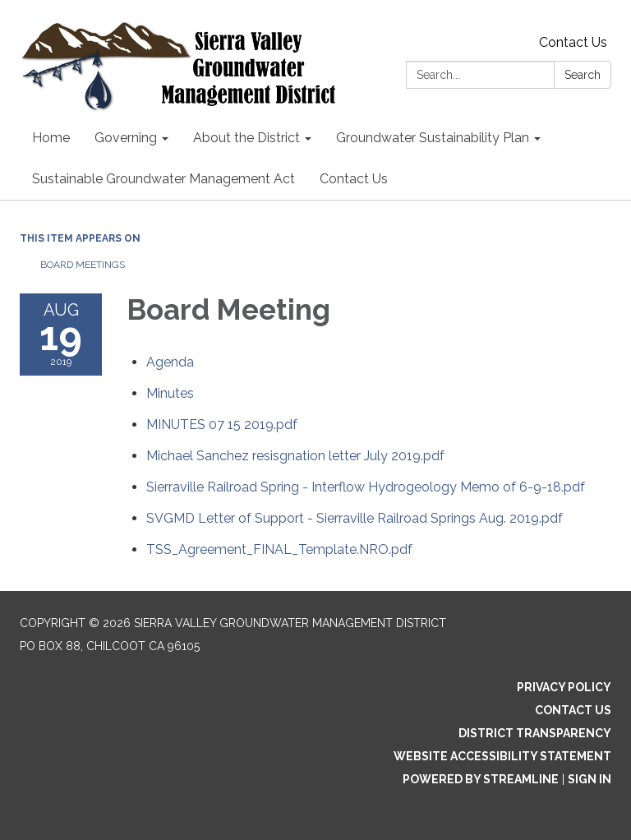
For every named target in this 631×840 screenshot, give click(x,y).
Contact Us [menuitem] (354, 179)
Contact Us (573, 42)
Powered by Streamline (481, 779)
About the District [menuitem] (246, 138)
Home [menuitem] (51, 138)
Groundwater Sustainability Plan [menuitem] (433, 138)
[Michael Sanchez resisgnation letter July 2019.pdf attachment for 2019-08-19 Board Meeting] (295, 456)
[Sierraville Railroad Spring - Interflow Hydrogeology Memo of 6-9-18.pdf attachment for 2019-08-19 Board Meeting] (366, 487)
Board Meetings (83, 265)
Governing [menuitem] (126, 138)
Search (583, 75)
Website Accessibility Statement (502, 756)
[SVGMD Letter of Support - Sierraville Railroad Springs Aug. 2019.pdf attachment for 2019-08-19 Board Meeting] (355, 518)
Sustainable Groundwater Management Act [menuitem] (164, 179)
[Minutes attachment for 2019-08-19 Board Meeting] (170, 393)
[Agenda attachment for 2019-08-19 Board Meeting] (170, 362)
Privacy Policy (564, 687)
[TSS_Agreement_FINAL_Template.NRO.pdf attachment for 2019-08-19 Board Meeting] (279, 549)
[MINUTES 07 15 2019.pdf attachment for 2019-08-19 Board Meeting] (222, 425)
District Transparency (535, 733)
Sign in (590, 779)
